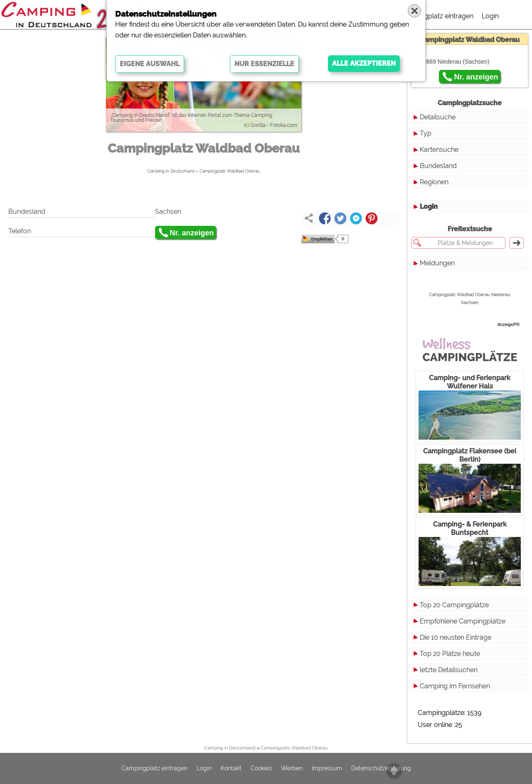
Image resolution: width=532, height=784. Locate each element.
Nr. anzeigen (192, 233)
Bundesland (438, 166)
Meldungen (437, 263)
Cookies (261, 769)
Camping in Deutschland (171, 171)
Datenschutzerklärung (381, 769)
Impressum (327, 769)
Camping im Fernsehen (455, 686)
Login (490, 16)
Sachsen (470, 303)
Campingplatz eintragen (437, 16)
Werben (292, 769)
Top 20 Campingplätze (454, 605)
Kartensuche (439, 150)
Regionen (434, 182)
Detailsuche (438, 117)
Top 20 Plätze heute (450, 654)
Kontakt (231, 769)
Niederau (501, 294)
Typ (426, 133)
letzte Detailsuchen (449, 670)
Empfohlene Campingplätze (463, 621)
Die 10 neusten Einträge (456, 637)
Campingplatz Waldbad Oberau (230, 171)
